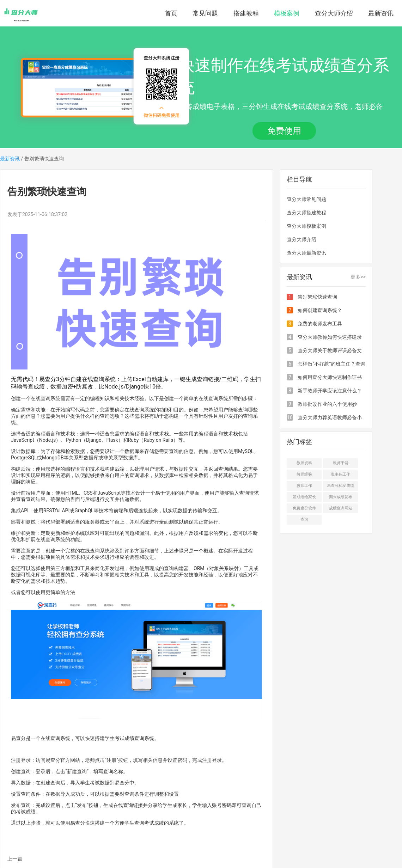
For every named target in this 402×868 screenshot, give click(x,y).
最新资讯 (381, 13)
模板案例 (287, 13)
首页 (171, 13)
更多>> (358, 277)
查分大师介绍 (334, 13)
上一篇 (15, 859)
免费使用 (284, 131)
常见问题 (205, 13)
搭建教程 (246, 13)
